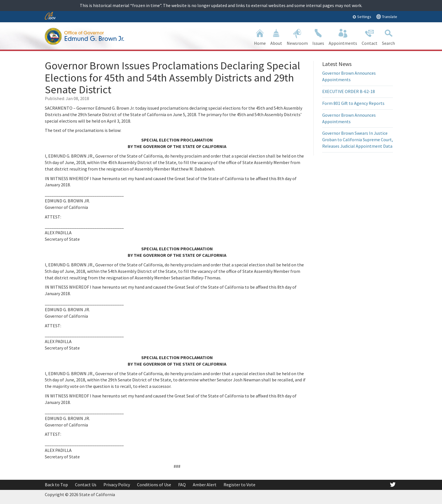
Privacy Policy (117, 485)
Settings (362, 17)
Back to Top (56, 485)
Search (388, 37)
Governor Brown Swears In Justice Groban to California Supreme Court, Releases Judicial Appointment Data (358, 140)
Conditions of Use (154, 485)
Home (260, 37)
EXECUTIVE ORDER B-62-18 (349, 91)
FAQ (182, 485)
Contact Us (86, 485)
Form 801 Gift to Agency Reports (353, 103)
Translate (387, 16)
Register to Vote (239, 485)
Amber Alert (205, 485)
